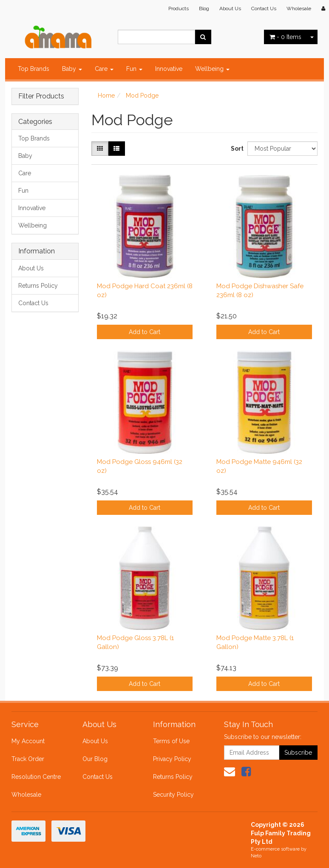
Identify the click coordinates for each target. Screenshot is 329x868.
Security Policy (173, 795)
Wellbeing (212, 69)
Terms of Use (171, 741)
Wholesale (299, 8)
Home (106, 96)
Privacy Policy (172, 759)
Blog (204, 8)
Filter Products (41, 96)
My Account (28, 741)
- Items (285, 37)
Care (104, 69)
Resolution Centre (36, 777)
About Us (230, 8)
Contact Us (264, 8)
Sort (236, 149)
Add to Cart (145, 332)
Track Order (28, 759)
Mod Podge (142, 96)
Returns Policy (38, 286)
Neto (256, 856)
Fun (134, 69)
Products (179, 8)
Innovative (169, 69)
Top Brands (34, 69)
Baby (72, 69)
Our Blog (95, 759)
